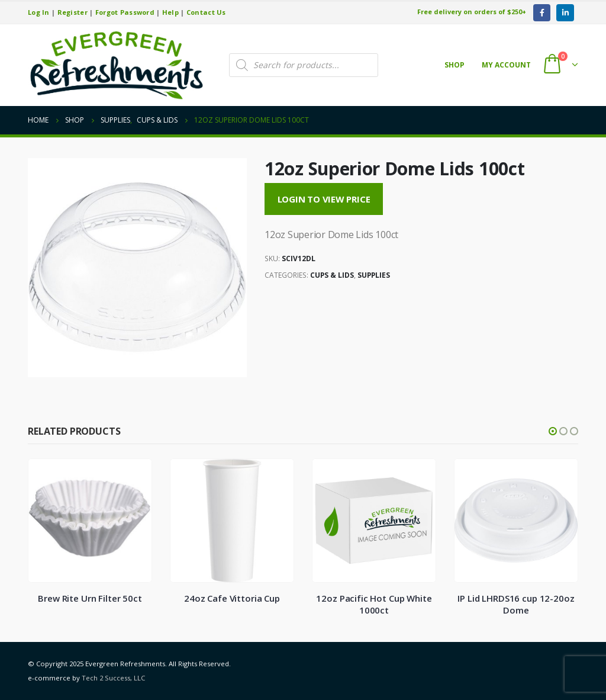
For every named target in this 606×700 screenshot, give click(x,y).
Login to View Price (324, 199)
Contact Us (206, 12)
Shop (454, 65)
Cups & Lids (332, 275)
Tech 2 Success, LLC (113, 678)
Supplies (374, 275)
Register (72, 12)
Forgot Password (125, 12)
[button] (553, 431)
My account (506, 65)
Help (170, 12)
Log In (39, 12)
